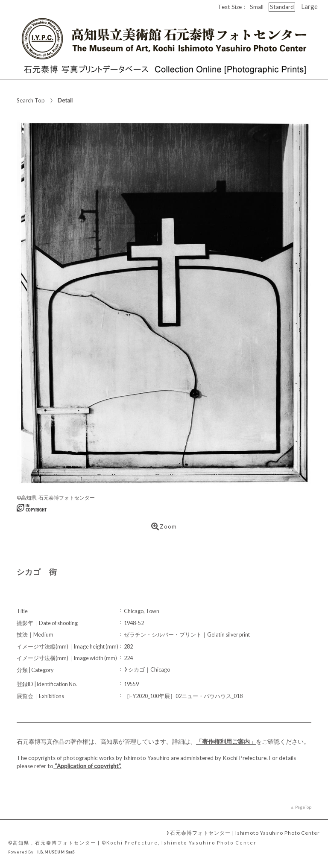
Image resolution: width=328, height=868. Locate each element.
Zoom (164, 526)
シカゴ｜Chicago (149, 670)
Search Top (31, 100)
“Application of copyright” (87, 766)
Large (309, 6)
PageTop (303, 807)
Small (257, 7)
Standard (282, 7)
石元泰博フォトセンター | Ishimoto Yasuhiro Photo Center (245, 833)
